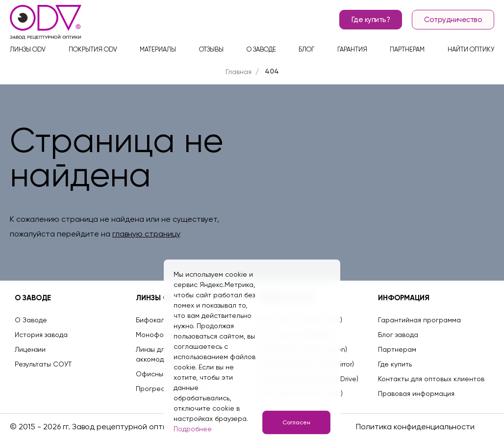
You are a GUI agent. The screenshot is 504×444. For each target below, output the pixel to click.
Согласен (296, 422)
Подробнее (193, 429)
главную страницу (146, 234)
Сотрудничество (453, 20)
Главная (239, 72)
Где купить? (371, 20)
